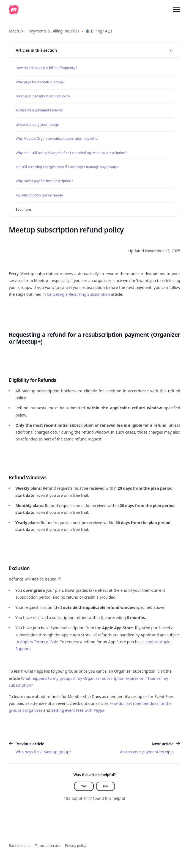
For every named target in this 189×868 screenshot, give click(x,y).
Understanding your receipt (38, 124)
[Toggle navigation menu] (177, 10)
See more (23, 210)
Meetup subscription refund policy (43, 96)
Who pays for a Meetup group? (40, 82)
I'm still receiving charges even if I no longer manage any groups (67, 167)
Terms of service (48, 846)
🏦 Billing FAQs (99, 31)
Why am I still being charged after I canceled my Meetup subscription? (71, 153)
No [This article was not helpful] (106, 786)
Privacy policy (76, 846)
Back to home (20, 846)
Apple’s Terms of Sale (39, 642)
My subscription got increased (39, 195)
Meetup (16, 31)
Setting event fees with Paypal (78, 710)
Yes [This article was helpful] (84, 786)
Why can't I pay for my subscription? (44, 181)
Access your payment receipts (39, 110)
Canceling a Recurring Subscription (78, 294)
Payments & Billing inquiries (54, 31)
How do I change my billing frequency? (46, 68)
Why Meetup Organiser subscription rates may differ (57, 139)
